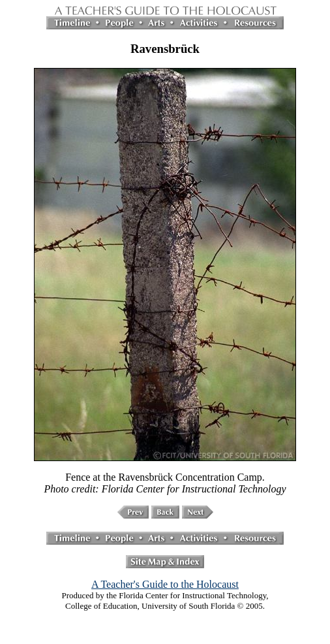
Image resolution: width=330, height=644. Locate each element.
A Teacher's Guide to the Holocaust (165, 584)
